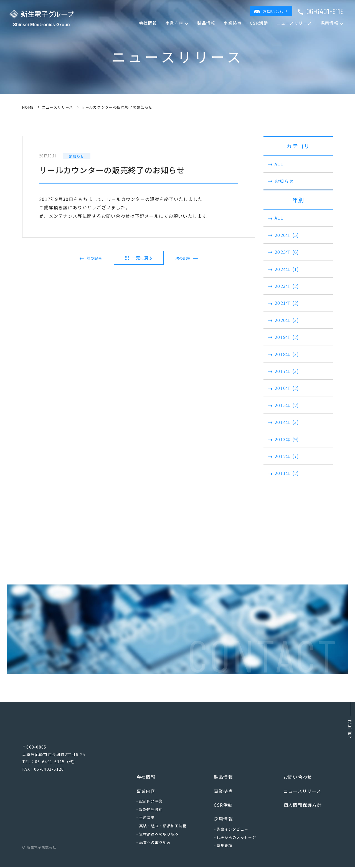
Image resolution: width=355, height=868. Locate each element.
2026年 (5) (283, 235)
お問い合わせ (275, 11)
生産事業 (147, 819)
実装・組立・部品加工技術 (163, 827)
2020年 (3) (283, 320)
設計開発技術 (151, 810)
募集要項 (225, 847)
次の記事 (181, 258)
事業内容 (146, 792)
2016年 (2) (283, 388)
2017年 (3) (283, 371)
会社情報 (148, 23)
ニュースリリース (294, 23)
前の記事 (96, 258)
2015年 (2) (283, 405)
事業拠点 (233, 23)
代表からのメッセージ (236, 838)
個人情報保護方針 (303, 806)
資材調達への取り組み (159, 835)
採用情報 (223, 820)
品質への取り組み (155, 843)
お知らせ (280, 181)
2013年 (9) (283, 439)
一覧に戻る (142, 258)
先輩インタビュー (232, 830)
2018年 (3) (283, 354)
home (28, 107)
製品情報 (206, 23)
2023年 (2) (283, 286)
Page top (350, 729)
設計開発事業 (151, 802)
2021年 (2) (283, 303)
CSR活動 (259, 23)
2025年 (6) (283, 252)
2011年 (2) (283, 473)
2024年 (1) (283, 269)
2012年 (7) (283, 456)
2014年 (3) (283, 422)
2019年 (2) (283, 337)
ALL (275, 164)
